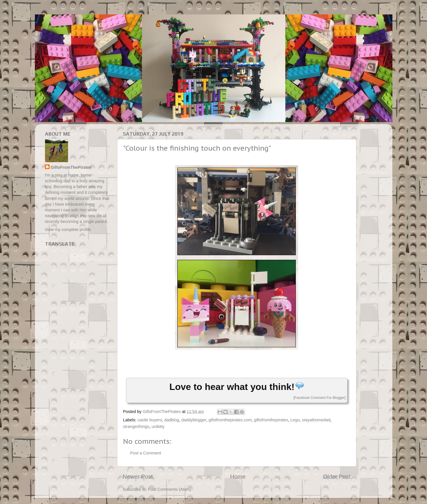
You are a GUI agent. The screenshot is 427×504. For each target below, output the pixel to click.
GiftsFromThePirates (71, 167)
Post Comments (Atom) (170, 489)
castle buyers (150, 420)
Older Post (337, 477)
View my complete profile (68, 230)
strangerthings (136, 427)
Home (238, 477)
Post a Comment (146, 453)
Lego (295, 420)
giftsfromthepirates (271, 420)
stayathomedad (316, 420)
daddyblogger (194, 420)
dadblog (172, 420)
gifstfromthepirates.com (230, 420)
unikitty (158, 427)
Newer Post (138, 477)
